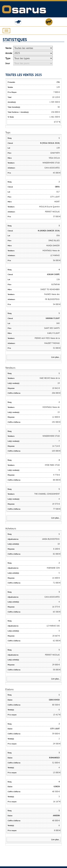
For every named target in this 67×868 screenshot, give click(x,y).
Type (8, 58)
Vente (8, 48)
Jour (8, 63)
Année (9, 53)
